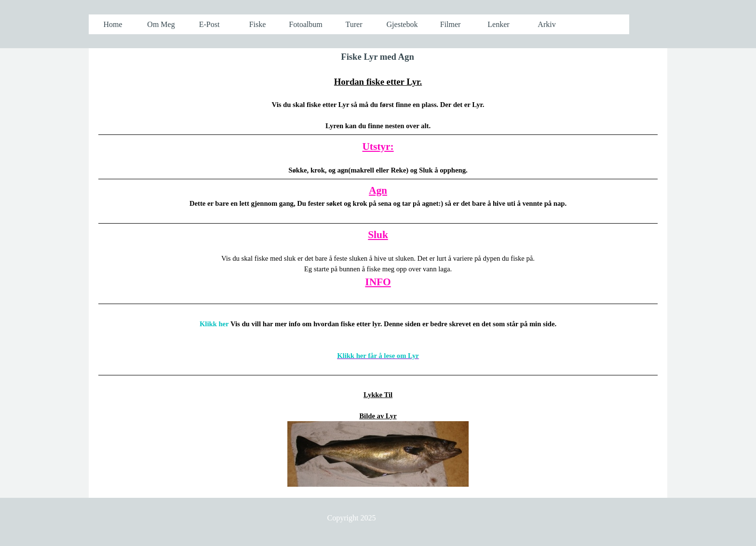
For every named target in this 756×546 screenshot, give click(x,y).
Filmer (451, 24)
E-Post (209, 24)
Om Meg (161, 24)
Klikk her (214, 324)
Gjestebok (402, 24)
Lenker (498, 24)
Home (113, 24)
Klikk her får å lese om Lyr (378, 356)
